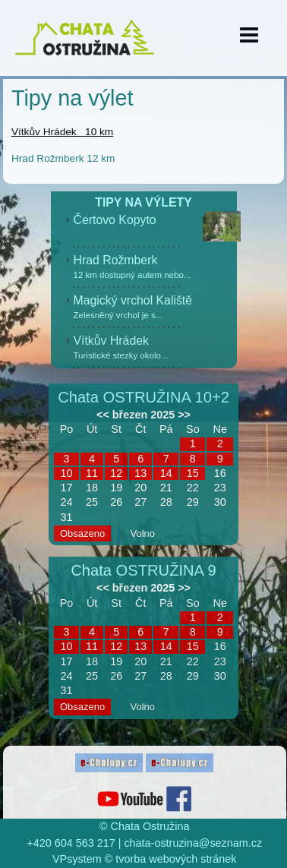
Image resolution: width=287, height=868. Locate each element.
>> (184, 415)
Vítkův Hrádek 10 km (62, 132)
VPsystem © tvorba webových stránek (145, 859)
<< (103, 415)
